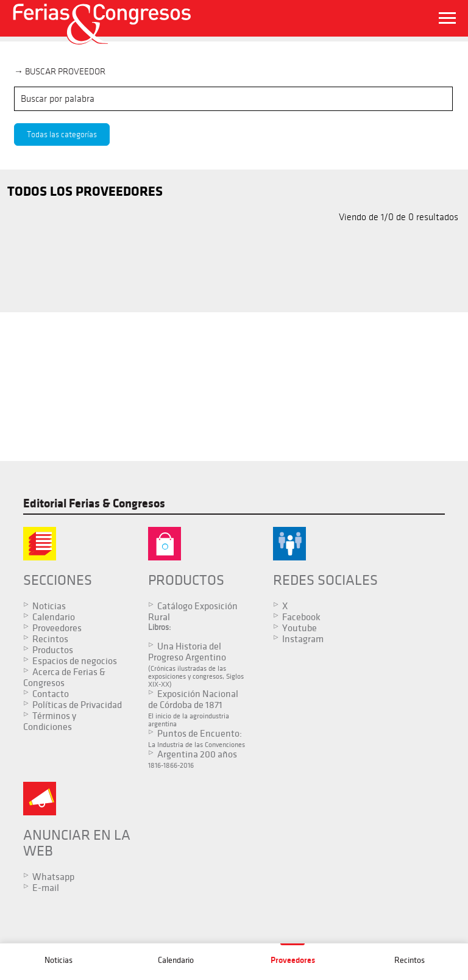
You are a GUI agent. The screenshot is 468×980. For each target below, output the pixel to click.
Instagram (288, 639)
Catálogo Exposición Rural (186, 612)
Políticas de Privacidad (51, 710)
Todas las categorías (62, 134)
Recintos (50, 639)
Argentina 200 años (188, 767)
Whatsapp (53, 885)
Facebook (287, 617)
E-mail (46, 896)
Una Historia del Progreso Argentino (188, 665)
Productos (53, 650)
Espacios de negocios (75, 661)
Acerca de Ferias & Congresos (64, 678)
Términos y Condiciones (50, 732)
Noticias (49, 606)
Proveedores (57, 628)
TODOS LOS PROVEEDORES (85, 191)
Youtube (285, 628)
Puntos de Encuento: (188, 742)
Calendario (54, 617)
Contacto (51, 694)
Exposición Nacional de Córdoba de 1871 (188, 708)
